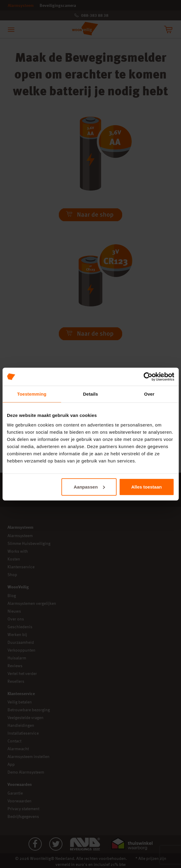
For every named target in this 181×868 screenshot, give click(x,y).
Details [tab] (91, 394)
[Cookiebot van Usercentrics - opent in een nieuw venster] (148, 377)
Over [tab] (149, 394)
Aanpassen (89, 487)
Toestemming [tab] (32, 394)
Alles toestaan (146, 487)
